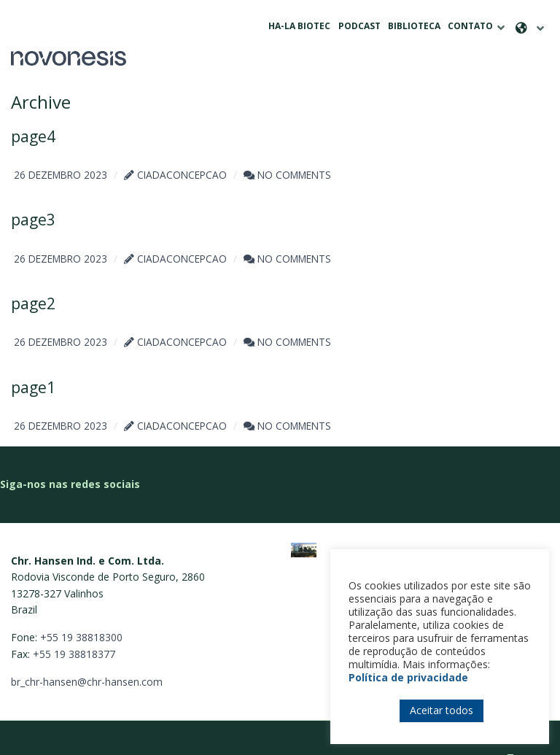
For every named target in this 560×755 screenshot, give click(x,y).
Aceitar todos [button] (442, 710)
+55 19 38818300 (81, 615)
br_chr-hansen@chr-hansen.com (87, 659)
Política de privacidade (408, 677)
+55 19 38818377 (74, 631)
